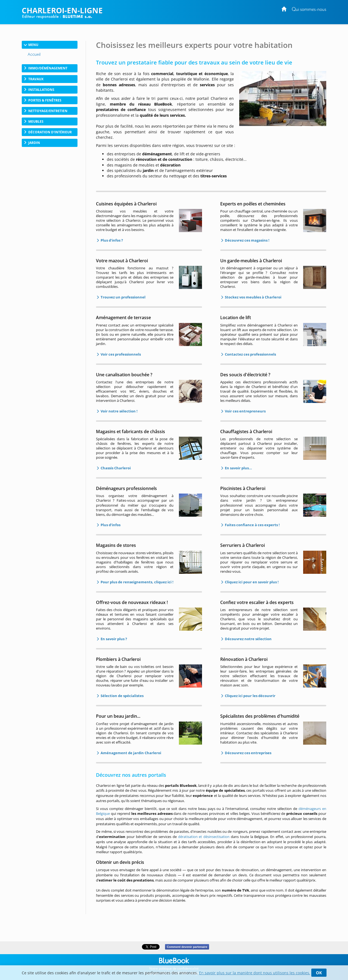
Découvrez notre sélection (248, 639)
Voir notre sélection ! (119, 411)
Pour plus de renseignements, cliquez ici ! (137, 582)
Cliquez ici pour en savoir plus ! (251, 582)
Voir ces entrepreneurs (245, 411)
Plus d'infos (110, 525)
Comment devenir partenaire (187, 947)
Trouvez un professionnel (123, 297)
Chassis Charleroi (115, 468)
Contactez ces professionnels (250, 354)
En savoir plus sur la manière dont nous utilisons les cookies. (255, 973)
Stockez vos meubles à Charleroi (253, 297)
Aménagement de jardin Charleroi (130, 753)
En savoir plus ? (113, 639)
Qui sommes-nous (309, 10)
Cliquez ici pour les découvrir (250, 696)
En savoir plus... (238, 468)
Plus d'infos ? (111, 240)
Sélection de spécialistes (122, 696)
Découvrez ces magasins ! (247, 240)
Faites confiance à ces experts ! (252, 525)
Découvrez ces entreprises (248, 753)
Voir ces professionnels (120, 354)
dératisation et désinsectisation (204, 837)
